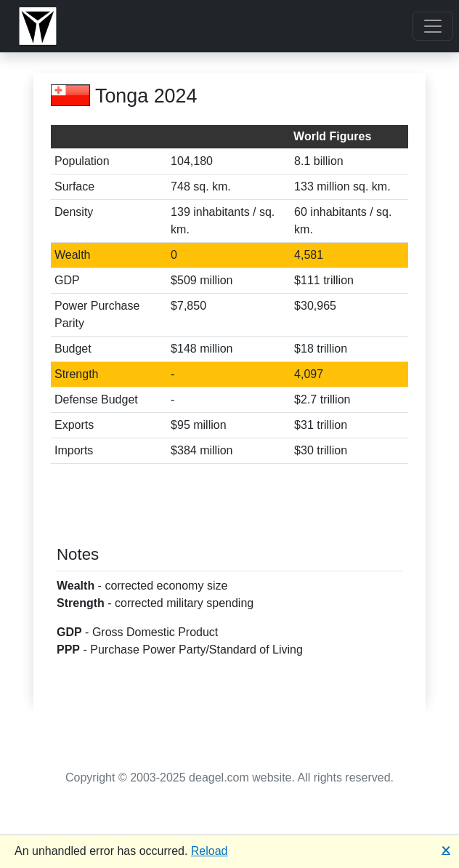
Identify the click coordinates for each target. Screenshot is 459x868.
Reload (210, 851)
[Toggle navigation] (433, 26)
